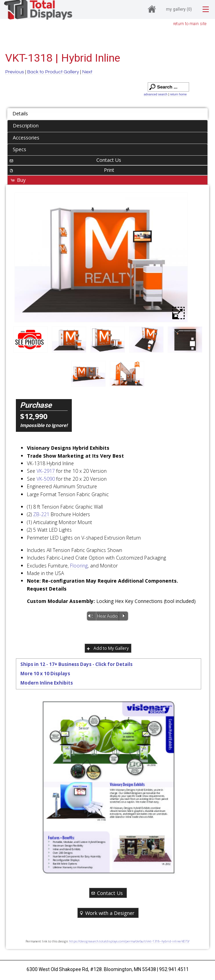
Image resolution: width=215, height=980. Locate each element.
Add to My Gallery (107, 648)
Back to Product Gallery (53, 72)
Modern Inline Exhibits (47, 683)
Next (87, 72)
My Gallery (179, 9)
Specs (19, 149)
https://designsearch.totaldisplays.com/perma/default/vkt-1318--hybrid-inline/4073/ (129, 941)
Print (61, 170)
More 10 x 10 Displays (45, 674)
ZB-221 (41, 514)
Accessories (26, 138)
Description (26, 126)
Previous (15, 72)
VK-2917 (46, 471)
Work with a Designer (107, 913)
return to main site (190, 24)
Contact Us (65, 160)
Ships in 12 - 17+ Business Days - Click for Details (76, 664)
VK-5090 (46, 479)
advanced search (156, 94)
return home (178, 94)
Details (20, 113)
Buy (18, 180)
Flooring (79, 566)
